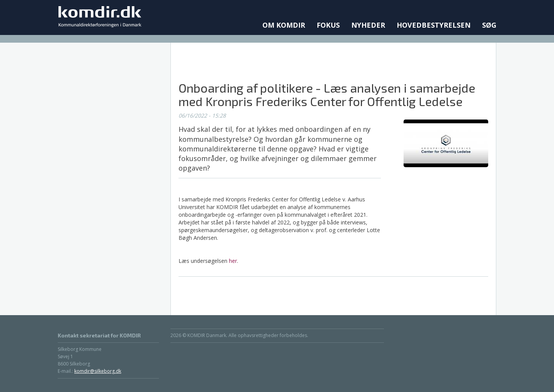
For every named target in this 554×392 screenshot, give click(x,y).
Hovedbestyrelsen (434, 25)
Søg (489, 25)
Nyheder (368, 25)
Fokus (328, 25)
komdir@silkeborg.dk (98, 371)
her (233, 261)
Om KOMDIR (284, 25)
